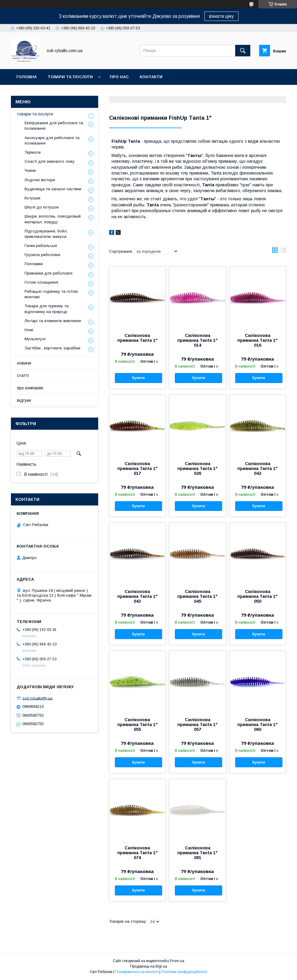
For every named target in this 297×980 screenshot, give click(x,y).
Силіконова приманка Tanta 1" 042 (257, 468)
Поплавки (34, 264)
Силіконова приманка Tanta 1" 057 (197, 725)
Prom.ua (177, 961)
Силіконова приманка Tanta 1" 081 (197, 853)
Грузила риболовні (42, 255)
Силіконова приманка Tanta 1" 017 (137, 468)
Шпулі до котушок (42, 207)
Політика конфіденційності (184, 972)
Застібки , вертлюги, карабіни (52, 348)
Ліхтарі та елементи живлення (53, 321)
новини (24, 363)
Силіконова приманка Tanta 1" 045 (197, 596)
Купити (138, 378)
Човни (30, 170)
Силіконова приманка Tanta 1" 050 (257, 596)
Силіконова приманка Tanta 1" (137, 338)
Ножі (29, 330)
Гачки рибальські (41, 246)
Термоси (33, 152)
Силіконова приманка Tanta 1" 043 (137, 596)
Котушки (32, 198)
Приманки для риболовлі (48, 273)
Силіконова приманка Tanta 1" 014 (197, 340)
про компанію (30, 388)
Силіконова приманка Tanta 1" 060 (257, 725)
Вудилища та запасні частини (53, 189)
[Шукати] (243, 51)
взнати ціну (221, 16)
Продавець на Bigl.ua (148, 966)
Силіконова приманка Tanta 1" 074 (137, 853)
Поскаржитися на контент (137, 972)
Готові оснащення (41, 282)
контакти (151, 77)
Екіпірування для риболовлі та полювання (54, 126)
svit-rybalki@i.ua (37, 698)
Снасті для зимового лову (50, 161)
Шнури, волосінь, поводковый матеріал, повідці (53, 219)
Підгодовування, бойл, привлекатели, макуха (46, 234)
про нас (119, 77)
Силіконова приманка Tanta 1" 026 (197, 468)
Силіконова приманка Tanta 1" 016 (257, 340)
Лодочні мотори (40, 180)
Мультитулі (35, 339)
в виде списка (283, 252)
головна (27, 77)
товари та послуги (70, 77)
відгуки (24, 400)
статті (23, 375)
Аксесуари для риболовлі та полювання (52, 140)
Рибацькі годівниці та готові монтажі (51, 294)
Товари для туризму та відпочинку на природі (47, 309)
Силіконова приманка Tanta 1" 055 (137, 725)
